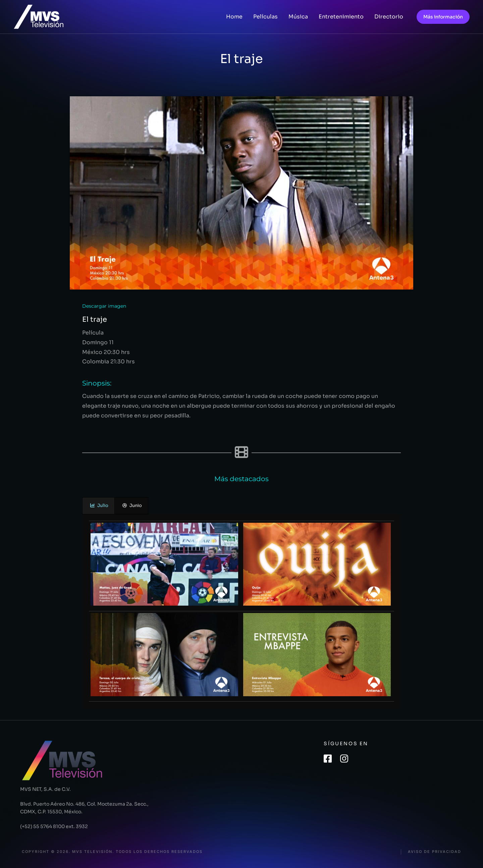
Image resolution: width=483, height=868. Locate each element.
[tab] (98, 506)
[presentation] (98, 506)
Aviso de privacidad (435, 852)
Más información (443, 17)
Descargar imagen (104, 306)
